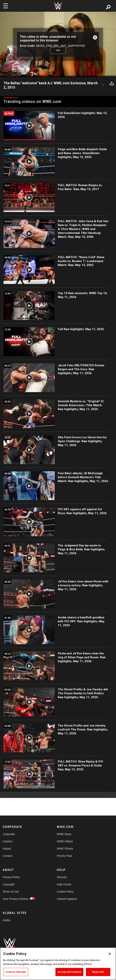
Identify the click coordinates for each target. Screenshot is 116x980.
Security (62, 877)
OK (58, 50)
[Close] (110, 954)
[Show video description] (103, 83)
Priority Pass (65, 856)
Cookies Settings (16, 972)
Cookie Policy (65, 892)
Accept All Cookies (69, 972)
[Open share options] (112, 83)
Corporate (9, 834)
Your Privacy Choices (16, 899)
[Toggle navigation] (6, 6)
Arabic (7, 920)
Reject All (98, 972)
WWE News (64, 834)
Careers (8, 841)
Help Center (64, 884)
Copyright (9, 884)
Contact (7, 856)
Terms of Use (11, 892)
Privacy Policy (11, 877)
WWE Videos (65, 841)
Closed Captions (67, 899)
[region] (58, 964)
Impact (7, 849)
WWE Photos (65, 849)
